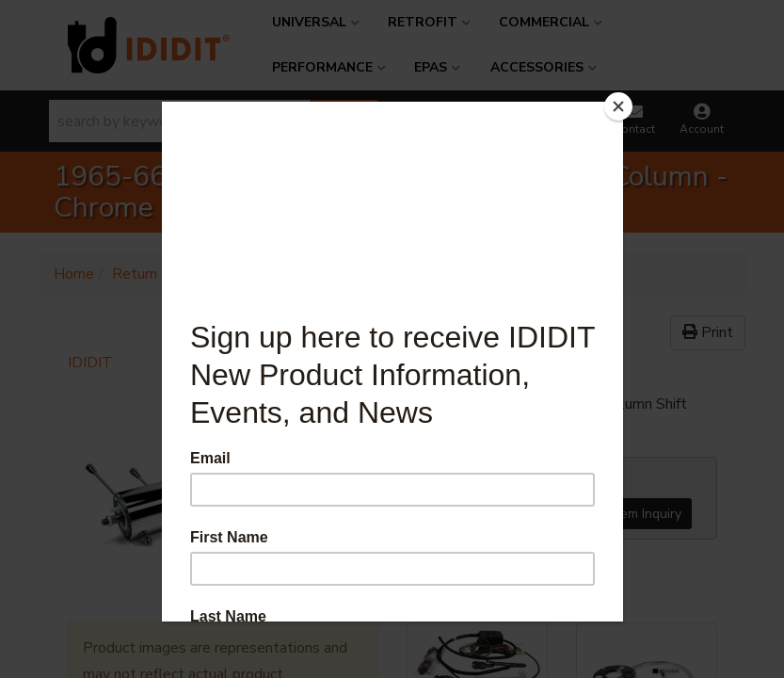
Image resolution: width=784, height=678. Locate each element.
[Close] (618, 106)
